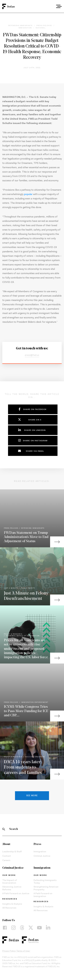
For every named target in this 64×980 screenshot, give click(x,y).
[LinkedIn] (48, 928)
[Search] (4, 829)
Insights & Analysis (12, 904)
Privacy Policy (9, 951)
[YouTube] (39, 928)
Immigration (40, 852)
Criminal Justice (42, 856)
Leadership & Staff (12, 852)
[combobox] (50, 6)
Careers (6, 861)
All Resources (9, 908)
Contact (7, 856)
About (6, 844)
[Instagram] (13, 928)
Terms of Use (23, 951)
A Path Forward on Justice (16, 894)
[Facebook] (5, 928)
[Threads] (22, 928)
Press (37, 844)
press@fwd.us (32, 355)
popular (28, 194)
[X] (31, 928)
